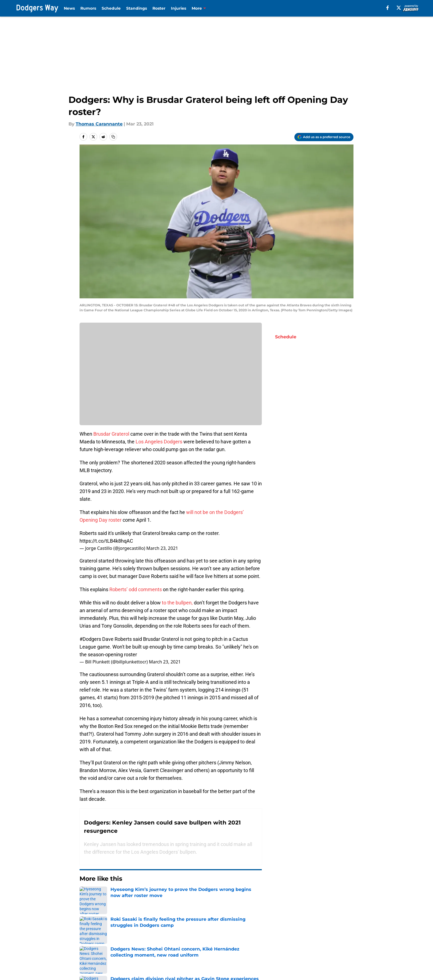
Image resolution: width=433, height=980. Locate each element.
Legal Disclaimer (97, 950)
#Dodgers (90, 639)
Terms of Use (278, 940)
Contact (220, 930)
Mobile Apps (331, 930)
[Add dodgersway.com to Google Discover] (324, 137)
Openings (148, 930)
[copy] (113, 137)
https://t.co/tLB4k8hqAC (106, 541)
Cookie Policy (332, 940)
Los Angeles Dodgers (159, 442)
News (69, 8)
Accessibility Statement (163, 950)
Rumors (88, 8)
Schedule (111, 8)
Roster (159, 8)
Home (86, 891)
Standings (137, 8)
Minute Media (50, 965)
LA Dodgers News (115, 891)
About (85, 930)
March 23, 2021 (162, 548)
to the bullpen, (177, 603)
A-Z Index (274, 950)
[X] (399, 8)
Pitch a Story (151, 940)
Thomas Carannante (99, 124)
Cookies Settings (336, 950)
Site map (221, 950)
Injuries (179, 8)
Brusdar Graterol (111, 434)
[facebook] (388, 8)
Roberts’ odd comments (136, 589)
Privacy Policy (226, 940)
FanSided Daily (95, 940)
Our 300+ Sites (279, 930)
